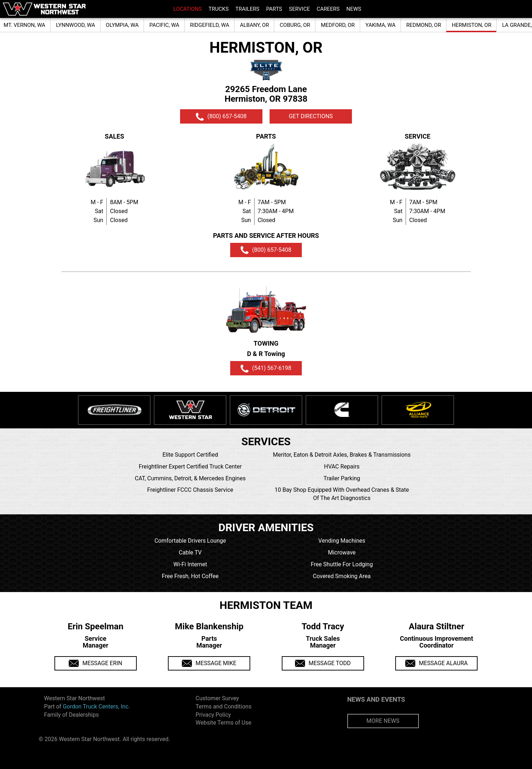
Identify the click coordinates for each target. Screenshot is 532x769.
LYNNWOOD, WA (75, 25)
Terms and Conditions (223, 706)
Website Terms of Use (223, 723)
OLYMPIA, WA (122, 25)
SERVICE (299, 9)
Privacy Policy (213, 715)
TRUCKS (219, 9)
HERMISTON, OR (472, 25)
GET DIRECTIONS (311, 116)
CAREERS (328, 9)
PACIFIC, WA (164, 25)
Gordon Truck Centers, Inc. (96, 706)
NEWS (354, 9)
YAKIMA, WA (381, 25)
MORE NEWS (383, 721)
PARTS (274, 9)
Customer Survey (217, 698)
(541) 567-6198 (266, 369)
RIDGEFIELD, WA (210, 25)
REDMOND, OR (424, 25)
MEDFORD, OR (338, 25)
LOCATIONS (187, 9)
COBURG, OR (295, 25)
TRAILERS (248, 9)
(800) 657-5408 (221, 117)
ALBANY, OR (254, 25)
